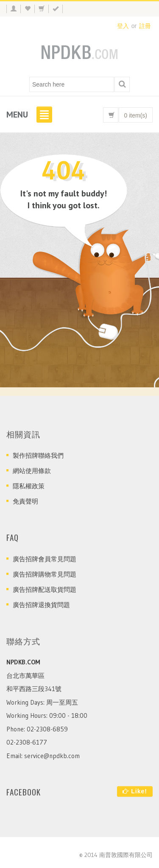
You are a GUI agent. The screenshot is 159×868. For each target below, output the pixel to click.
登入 (123, 26)
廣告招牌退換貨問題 (41, 605)
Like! (135, 791)
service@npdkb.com (52, 756)
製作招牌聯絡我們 (38, 455)
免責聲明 (25, 501)
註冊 (145, 26)
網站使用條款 (32, 471)
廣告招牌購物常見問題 (45, 574)
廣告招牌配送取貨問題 (45, 589)
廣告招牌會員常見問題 (45, 559)
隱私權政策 (29, 486)
